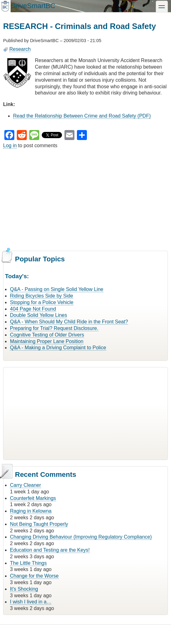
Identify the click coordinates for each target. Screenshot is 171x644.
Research (20, 49)
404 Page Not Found (33, 309)
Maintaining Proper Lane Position (47, 341)
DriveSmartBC (33, 6)
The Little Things (28, 563)
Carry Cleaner (26, 485)
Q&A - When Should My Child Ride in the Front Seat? (69, 322)
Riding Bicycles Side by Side (42, 296)
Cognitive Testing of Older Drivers (47, 335)
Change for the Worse (34, 576)
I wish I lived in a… (31, 602)
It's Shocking (24, 589)
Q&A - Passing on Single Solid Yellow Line (57, 289)
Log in (10, 145)
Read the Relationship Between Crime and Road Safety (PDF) (82, 116)
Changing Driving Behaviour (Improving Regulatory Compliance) (81, 537)
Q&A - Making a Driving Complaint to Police (58, 348)
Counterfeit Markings (33, 498)
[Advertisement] (85, 199)
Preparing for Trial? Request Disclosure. (54, 328)
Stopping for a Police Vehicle (42, 302)
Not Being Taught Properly (39, 524)
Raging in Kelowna (31, 511)
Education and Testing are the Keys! (50, 550)
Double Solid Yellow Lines (38, 315)
